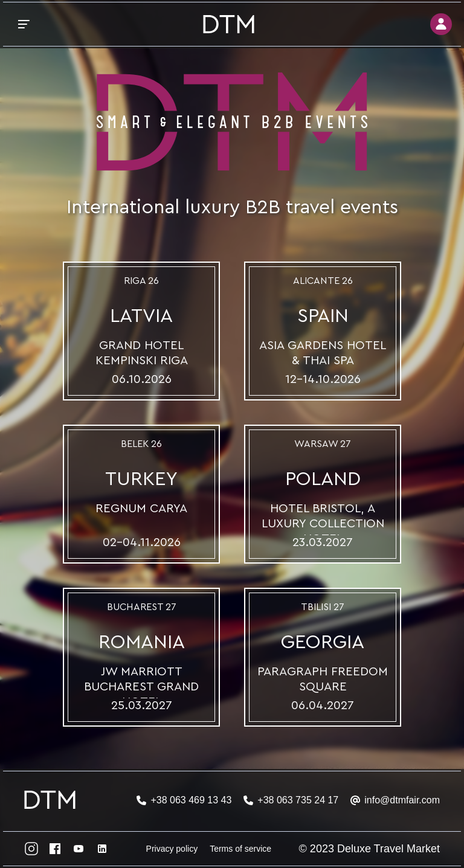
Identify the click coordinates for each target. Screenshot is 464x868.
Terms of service (240, 849)
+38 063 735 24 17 (298, 800)
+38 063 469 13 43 (191, 800)
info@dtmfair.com (402, 800)
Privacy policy (172, 849)
